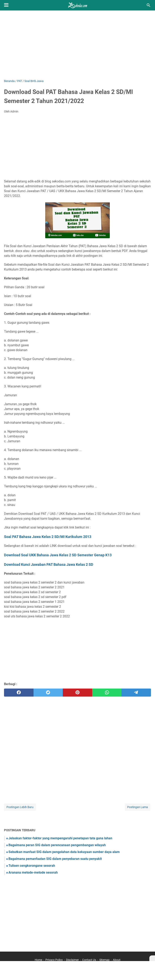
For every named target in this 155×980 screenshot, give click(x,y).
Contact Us (89, 960)
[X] (152, 958)
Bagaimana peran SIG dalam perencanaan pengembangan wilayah (57, 845)
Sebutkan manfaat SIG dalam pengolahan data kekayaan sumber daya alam (64, 852)
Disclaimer (72, 960)
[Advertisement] (77, 45)
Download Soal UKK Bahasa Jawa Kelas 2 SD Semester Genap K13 (58, 555)
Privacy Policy (54, 960)
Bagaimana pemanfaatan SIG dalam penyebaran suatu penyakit (55, 859)
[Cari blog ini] (149, 5)
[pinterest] (77, 693)
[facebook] (19, 693)
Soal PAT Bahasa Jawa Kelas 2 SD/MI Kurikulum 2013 (48, 537)
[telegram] (136, 693)
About (117, 960)
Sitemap (104, 960)
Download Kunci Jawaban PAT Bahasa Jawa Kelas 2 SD (49, 564)
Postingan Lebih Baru (20, 807)
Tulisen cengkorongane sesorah (32, 866)
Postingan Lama (138, 807)
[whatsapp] (107, 693)
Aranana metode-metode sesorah (33, 872)
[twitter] (48, 693)
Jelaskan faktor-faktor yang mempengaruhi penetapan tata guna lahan (60, 838)
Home (38, 960)
